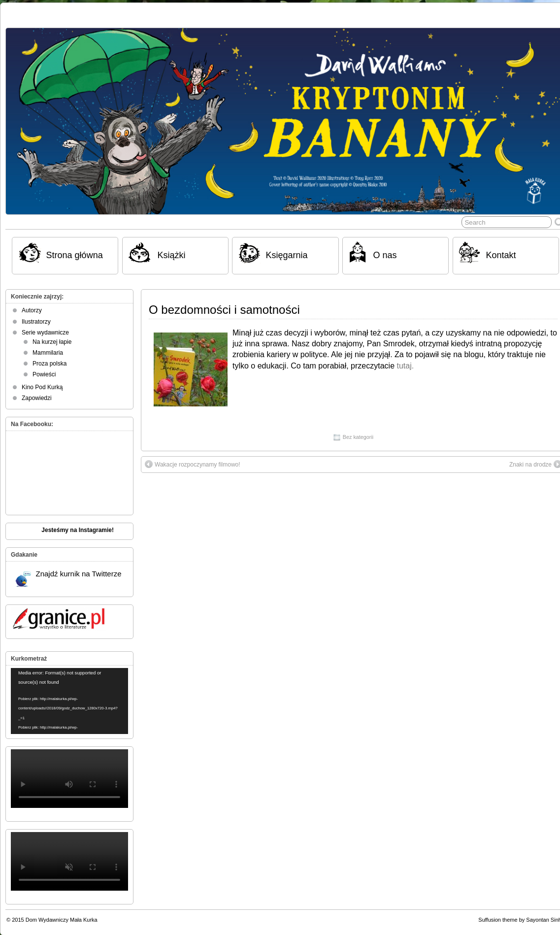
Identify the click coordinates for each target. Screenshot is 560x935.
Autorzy (32, 310)
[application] (69, 701)
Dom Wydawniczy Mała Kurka (62, 920)
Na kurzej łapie (52, 342)
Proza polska (49, 364)
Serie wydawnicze (45, 333)
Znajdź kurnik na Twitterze (68, 578)
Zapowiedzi (37, 398)
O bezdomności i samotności (224, 310)
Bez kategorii (358, 437)
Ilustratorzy (36, 322)
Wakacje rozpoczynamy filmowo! (193, 464)
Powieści (44, 374)
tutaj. (405, 366)
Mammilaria (48, 353)
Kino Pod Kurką (42, 387)
